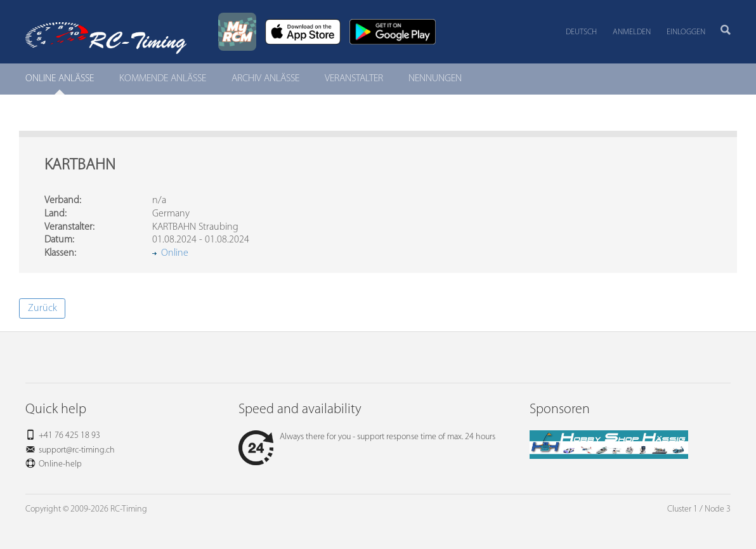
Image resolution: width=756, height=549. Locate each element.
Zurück (42, 308)
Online (175, 253)
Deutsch (581, 32)
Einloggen (686, 32)
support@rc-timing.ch (77, 450)
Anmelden (632, 32)
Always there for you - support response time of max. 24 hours (367, 437)
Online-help (60, 464)
